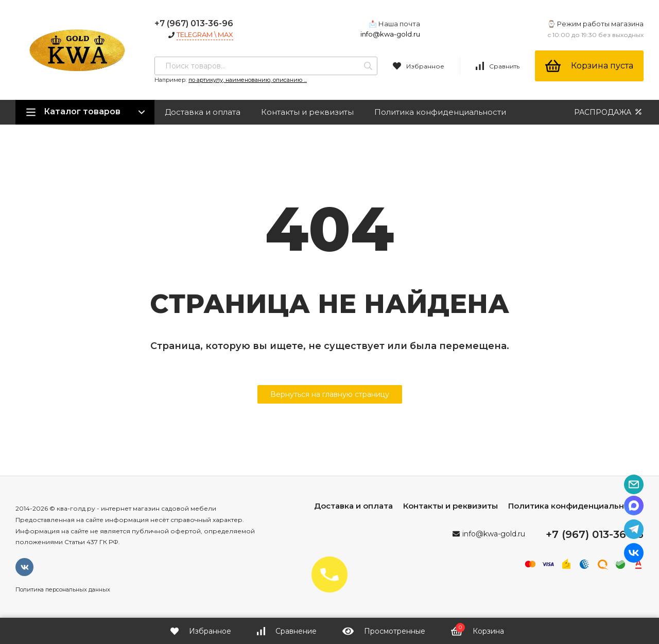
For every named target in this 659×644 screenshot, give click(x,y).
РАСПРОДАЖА (609, 112)
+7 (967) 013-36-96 (194, 23)
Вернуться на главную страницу (330, 394)
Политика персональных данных (63, 589)
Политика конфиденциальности (440, 112)
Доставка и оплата (203, 112)
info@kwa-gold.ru (390, 34)
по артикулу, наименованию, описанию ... (248, 80)
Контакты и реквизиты (307, 112)
